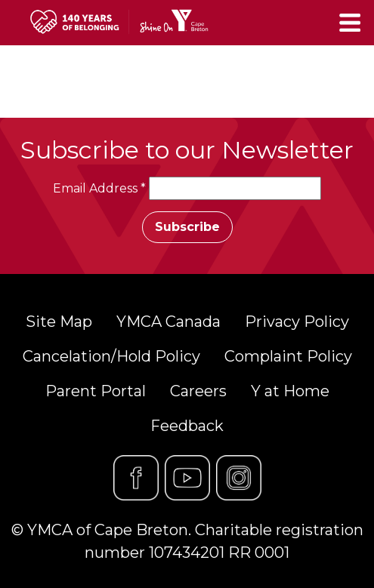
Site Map (59, 322)
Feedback (187, 426)
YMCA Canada (168, 322)
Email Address (99, 188)
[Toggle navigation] (351, 23)
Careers (198, 391)
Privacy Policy (297, 322)
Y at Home (290, 391)
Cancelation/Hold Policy (111, 356)
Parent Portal (96, 391)
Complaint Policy (288, 356)
